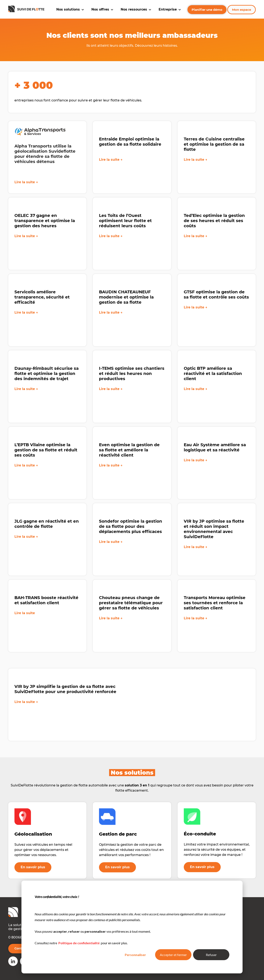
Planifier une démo (207, 10)
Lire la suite (25, 625)
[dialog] (132, 927)
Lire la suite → (26, 182)
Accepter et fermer (173, 955)
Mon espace (242, 10)
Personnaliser (135, 955)
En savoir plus (33, 867)
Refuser (211, 955)
